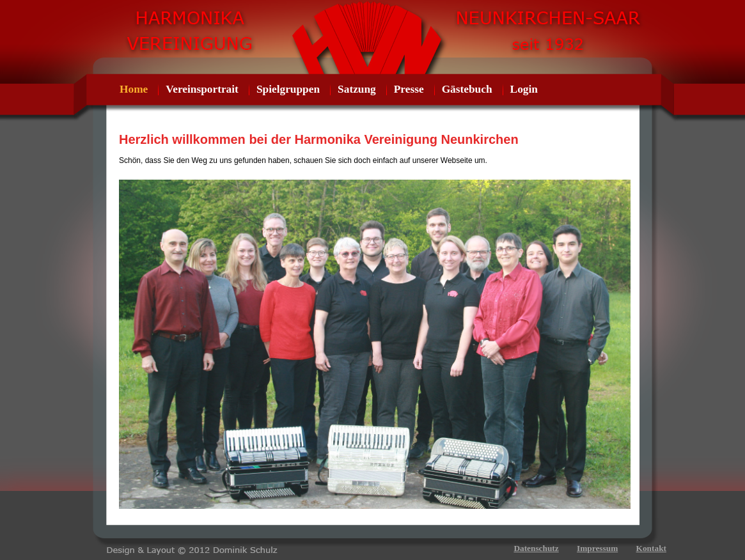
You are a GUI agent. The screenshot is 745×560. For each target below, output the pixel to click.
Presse (409, 89)
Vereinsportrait (202, 89)
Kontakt (651, 548)
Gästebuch (467, 89)
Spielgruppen (288, 89)
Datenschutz (536, 548)
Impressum (597, 548)
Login (524, 89)
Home (134, 89)
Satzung (357, 89)
